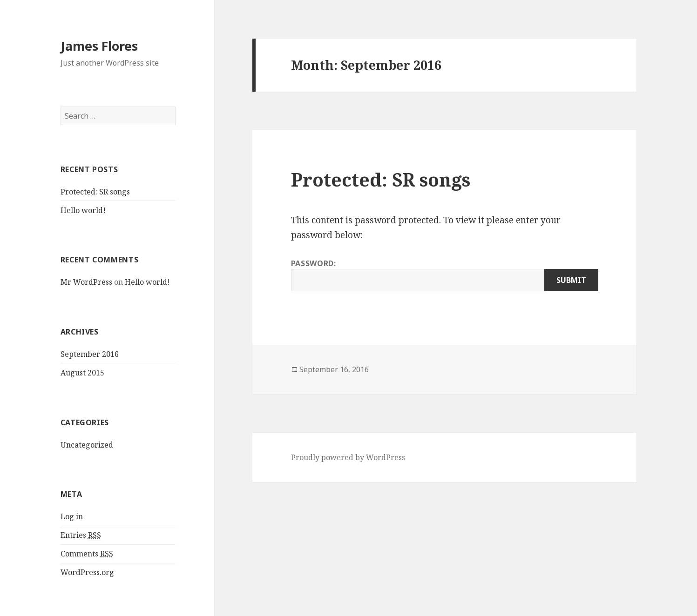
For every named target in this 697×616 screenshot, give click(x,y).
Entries (81, 535)
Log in (72, 516)
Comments (87, 554)
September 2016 (90, 354)
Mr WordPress (86, 282)
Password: (445, 275)
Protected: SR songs (95, 192)
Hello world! (83, 210)
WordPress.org (87, 572)
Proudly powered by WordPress (348, 457)
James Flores (99, 46)
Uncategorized (87, 445)
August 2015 (82, 373)
